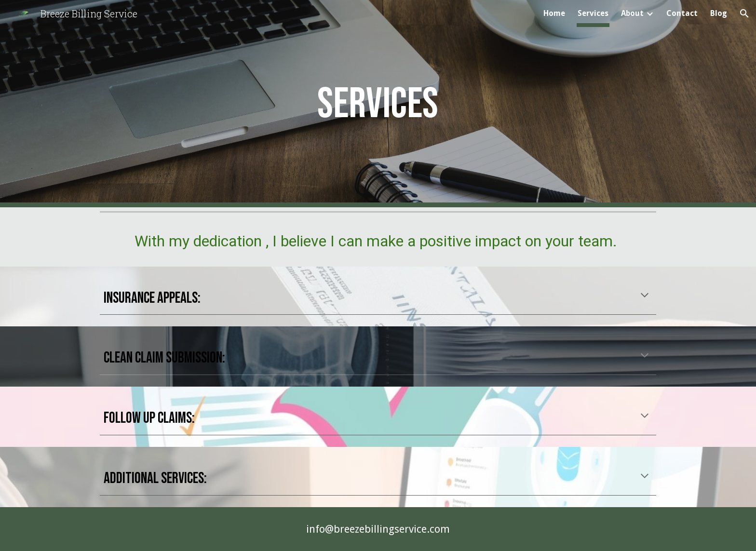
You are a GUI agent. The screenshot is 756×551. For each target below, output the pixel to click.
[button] (744, 13)
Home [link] (554, 13)
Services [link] (593, 13)
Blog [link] (719, 13)
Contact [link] (682, 13)
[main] (378, 104)
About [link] (632, 13)
